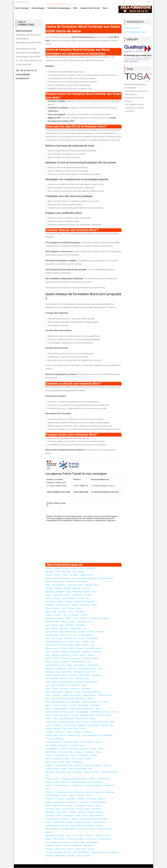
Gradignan (49, 618)
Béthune (78, 682)
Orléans (78, 645)
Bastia (88, 856)
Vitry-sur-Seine (59, 839)
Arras (47, 682)
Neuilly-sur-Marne (101, 819)
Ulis (90, 769)
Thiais (69, 836)
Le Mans (73, 705)
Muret (71, 612)
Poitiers (73, 755)
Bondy (75, 819)
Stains (78, 816)
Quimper (72, 608)
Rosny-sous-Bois (52, 819)
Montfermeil (69, 816)
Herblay (58, 846)
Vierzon (48, 598)
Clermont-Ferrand (58, 685)
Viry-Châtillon (96, 765)
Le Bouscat (74, 615)
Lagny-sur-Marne (87, 715)
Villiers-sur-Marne (52, 829)
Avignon (49, 755)
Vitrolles (68, 588)
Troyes (48, 582)
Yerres (71, 769)
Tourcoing (72, 669)
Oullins (48, 695)
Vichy (58, 572)
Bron (47, 702)
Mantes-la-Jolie (74, 735)
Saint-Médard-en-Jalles (99, 618)
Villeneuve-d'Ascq (79, 662)
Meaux (93, 719)
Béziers (55, 625)
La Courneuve (83, 802)
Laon (82, 568)
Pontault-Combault (67, 722)
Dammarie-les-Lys (67, 719)
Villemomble (58, 806)
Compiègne (97, 675)
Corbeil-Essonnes (52, 769)
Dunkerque (50, 672)
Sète (62, 625)
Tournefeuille (80, 612)
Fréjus (94, 749)
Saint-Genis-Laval (105, 695)
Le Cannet (74, 575)
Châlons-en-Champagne (71, 652)
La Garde (73, 746)
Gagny (70, 822)
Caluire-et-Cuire (89, 695)
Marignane (50, 592)
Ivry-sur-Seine (92, 839)
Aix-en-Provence (59, 585)
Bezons (70, 849)
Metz (56, 659)
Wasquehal (79, 672)
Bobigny (82, 812)
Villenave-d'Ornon (52, 622)
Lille (89, 662)
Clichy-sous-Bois (69, 809)
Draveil (61, 762)
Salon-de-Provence (75, 585)
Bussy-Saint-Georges (100, 722)
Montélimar (85, 605)
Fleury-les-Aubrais (65, 645)
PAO (75, 8)
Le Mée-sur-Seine (69, 725)
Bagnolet (72, 802)
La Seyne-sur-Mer (66, 752)
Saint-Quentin (91, 568)
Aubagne (49, 588)
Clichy (64, 796)
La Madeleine (92, 665)
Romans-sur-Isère (63, 605)
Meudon (66, 782)
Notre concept (22, 8)
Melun (113, 722)
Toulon (101, 749)
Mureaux (57, 729)
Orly (47, 842)
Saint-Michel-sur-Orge (64, 765)
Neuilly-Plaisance (96, 816)
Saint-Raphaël (51, 752)
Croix (100, 669)
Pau (69, 685)
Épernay (56, 652)
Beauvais (55, 679)
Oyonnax (49, 568)
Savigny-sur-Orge (52, 779)
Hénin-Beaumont (82, 679)
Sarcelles (71, 856)
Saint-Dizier (97, 652)
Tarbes (55, 689)
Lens (47, 685)
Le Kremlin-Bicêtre (69, 829)
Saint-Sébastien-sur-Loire (56, 642)
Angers (72, 649)
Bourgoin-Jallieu (52, 635)
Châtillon (92, 779)
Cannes (65, 575)
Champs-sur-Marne (104, 715)
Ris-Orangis (78, 762)
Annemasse (89, 709)
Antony (48, 786)
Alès (54, 612)
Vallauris (49, 575)
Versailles (49, 732)
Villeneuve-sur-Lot (53, 649)
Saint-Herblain (92, 639)
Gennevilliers (71, 799)
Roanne (81, 639)
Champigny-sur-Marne (75, 839)
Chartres (56, 608)
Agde (47, 625)
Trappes (78, 732)
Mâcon (48, 705)
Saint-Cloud (91, 799)
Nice (74, 578)
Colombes (50, 792)
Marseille (89, 585)
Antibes (57, 575)
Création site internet (90, 8)
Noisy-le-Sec (62, 812)
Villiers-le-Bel (60, 856)
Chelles (48, 719)
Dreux (64, 608)
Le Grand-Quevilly (67, 712)
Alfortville (65, 826)
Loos (63, 665)
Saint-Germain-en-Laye (92, 735)
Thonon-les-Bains (60, 709)
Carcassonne (58, 582)
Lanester (91, 655)
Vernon (95, 605)
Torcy (55, 719)
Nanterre (81, 799)
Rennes (55, 629)
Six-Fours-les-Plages (70, 749)
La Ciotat (86, 588)
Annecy (48, 709)
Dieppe (48, 715)
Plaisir (83, 729)
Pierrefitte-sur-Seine (95, 812)
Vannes (82, 655)
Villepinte (73, 812)
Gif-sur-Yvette (81, 769)
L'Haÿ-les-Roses (100, 822)
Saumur (80, 649)
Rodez (78, 582)
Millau (85, 582)
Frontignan (70, 625)
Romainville (96, 809)
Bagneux (49, 802)
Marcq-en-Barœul (61, 675)
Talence (65, 622)
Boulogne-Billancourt (94, 786)
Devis (105, 8)
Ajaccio (80, 856)
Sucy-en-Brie (78, 836)
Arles (96, 585)
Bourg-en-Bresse (61, 568)
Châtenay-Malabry (53, 796)
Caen (94, 592)
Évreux (48, 608)
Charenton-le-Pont (103, 836)
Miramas (76, 588)
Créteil (75, 842)
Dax (75, 635)
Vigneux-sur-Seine (82, 765)
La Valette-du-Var (52, 749)
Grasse (81, 572)
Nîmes (48, 612)
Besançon (49, 605)
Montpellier (80, 625)
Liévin (71, 679)
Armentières (67, 672)
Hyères (82, 746)
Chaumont (87, 652)
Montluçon (50, 572)
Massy (64, 769)
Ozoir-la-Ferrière (83, 722)
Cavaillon (78, 752)
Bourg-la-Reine (60, 802)
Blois (47, 639)
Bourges (57, 598)
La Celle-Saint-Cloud (53, 742)
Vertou (78, 642)
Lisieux (68, 592)
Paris (98, 709)
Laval (47, 655)
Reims (48, 652)
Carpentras (89, 752)
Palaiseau (49, 765)
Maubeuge (61, 669)
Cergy (82, 842)
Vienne (63, 635)
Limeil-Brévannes (52, 826)
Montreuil (69, 806)
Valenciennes (79, 665)
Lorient (75, 655)
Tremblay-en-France (54, 816)
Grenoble (100, 632)
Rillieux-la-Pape (57, 702)
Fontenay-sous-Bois (83, 822)
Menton (48, 578)
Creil (47, 679)
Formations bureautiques (59, 8)
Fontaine (81, 632)
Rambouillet (94, 725)
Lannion (60, 602)
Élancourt (60, 739)
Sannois (68, 852)
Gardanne (60, 592)
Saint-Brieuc (50, 602)
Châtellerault (83, 755)
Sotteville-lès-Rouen (61, 715)
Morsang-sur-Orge (64, 772)
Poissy (76, 729)
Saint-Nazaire (51, 645)
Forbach (49, 659)
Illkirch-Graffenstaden (54, 692)
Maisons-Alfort (105, 839)
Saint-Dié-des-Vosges (61, 759)
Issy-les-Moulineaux (79, 782)
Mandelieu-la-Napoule (87, 578)
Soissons (74, 568)
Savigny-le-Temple (53, 725)
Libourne (84, 615)
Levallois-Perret (78, 786)
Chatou (69, 732)
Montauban (63, 746)
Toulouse (58, 615)
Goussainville (76, 846)
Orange (98, 752)
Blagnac (49, 615)
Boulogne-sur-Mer (66, 682)
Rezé (93, 642)
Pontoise (49, 846)
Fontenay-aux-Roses (64, 792)
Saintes (67, 595)
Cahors (86, 645)
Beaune (81, 598)
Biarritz (84, 685)
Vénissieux (57, 695)
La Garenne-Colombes (55, 799)
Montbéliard (90, 602)
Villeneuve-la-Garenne (83, 792)
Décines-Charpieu (72, 702)
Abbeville (90, 742)
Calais (54, 682)
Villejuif (48, 839)
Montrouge (110, 792)
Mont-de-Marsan (85, 635)
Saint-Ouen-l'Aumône (81, 852)
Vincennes (89, 836)
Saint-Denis (50, 809)
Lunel (47, 629)
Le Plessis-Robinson (61, 786)
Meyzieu (91, 699)
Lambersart (90, 672)
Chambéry (95, 705)
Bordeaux (59, 618)
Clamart (57, 782)
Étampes (107, 765)
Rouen (115, 712)
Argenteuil (49, 856)
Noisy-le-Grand (83, 809)
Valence (75, 605)
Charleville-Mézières (105, 578)
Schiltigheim (86, 689)
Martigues (59, 588)
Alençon (63, 679)
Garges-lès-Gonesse (100, 852)
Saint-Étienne (57, 639)
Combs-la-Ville (51, 722)
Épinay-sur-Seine (86, 819)
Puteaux (49, 782)
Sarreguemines (76, 659)
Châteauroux (75, 629)
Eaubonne (114, 852)
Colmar (78, 692)
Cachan (48, 832)
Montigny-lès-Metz (91, 659)
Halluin (70, 665)
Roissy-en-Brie (82, 719)
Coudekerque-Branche (87, 669)
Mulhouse (97, 692)
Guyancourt (60, 732)
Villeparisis (83, 725)
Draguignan (85, 749)
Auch (65, 615)
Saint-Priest (56, 699)
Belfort (89, 759)
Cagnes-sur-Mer (87, 575)
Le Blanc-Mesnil (59, 822)
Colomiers (62, 612)
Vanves (72, 796)
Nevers (48, 662)
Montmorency (92, 842)
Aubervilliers (50, 812)
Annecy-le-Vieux (76, 709)
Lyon (47, 699)
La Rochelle (77, 595)
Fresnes (99, 826)
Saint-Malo (64, 629)
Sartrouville (67, 729)
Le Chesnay (88, 732)
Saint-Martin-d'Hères (68, 632)
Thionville (64, 659)
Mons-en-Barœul (52, 665)
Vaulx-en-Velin (68, 699)
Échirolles (91, 632)
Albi (47, 746)
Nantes (86, 642)
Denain (73, 675)
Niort (83, 742)
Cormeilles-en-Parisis (54, 852)
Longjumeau (66, 779)
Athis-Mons (50, 772)
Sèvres (89, 796)
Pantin (85, 816)
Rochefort (88, 595)
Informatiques (38, 8)
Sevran (48, 806)
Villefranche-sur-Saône (72, 695)
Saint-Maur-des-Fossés (55, 836)
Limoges (94, 755)
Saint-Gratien (81, 849)
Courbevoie (99, 792)
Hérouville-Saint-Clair (81, 592)
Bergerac (79, 602)
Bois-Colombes (104, 779)
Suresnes (81, 796)
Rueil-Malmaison (96, 782)
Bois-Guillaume (82, 712)
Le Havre (75, 715)
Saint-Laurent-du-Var (62, 578)
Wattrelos (66, 662)
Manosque (67, 572)
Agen (93, 645)
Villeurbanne (81, 699)
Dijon (88, 598)
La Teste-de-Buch (80, 618)
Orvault (71, 642)
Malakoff (102, 799)
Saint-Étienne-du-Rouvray (100, 712)
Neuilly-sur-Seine (80, 779)
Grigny (68, 762)
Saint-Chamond (70, 639)
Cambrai (49, 675)
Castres (53, 746)
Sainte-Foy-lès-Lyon (90, 702)
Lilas (58, 809)
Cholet (64, 649)
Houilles (48, 729)
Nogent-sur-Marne (105, 829)
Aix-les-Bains (83, 705)
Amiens (99, 742)
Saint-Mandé (88, 826)
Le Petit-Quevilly (52, 712)
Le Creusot (104, 702)
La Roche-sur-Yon (61, 755)
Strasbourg (75, 689)
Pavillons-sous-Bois (99, 802)
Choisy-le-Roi (76, 826)
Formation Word (132, 28)
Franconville (88, 846)
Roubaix (56, 662)
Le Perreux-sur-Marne (87, 829)
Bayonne (76, 685)
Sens (74, 759)
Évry (55, 762)
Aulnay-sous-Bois (94, 806)
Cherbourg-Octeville (93, 649)
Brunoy (48, 762)
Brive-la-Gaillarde (69, 598)
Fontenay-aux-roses (136, 32)
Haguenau (69, 692)
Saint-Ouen (66, 819)
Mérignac (82, 622)
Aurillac (48, 595)
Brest (79, 608)
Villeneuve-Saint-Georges (61, 842)
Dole (70, 635)
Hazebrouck (50, 669)
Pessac (73, 622)
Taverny (91, 849)
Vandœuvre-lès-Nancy (61, 655)
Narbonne (70, 582)
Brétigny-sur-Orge (91, 772)
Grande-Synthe (84, 675)
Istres (48, 585)
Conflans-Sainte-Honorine (56, 735)
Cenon (90, 622)
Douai (58, 672)
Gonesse (49, 849)
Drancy (48, 822)
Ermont (66, 846)
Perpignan (64, 689)
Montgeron (78, 772)
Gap (75, 572)
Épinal (48, 759)
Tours (85, 629)
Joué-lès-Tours (51, 632)
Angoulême (58, 595)
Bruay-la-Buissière (91, 682)
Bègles (68, 618)
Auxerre (81, 759)
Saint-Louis (87, 692)
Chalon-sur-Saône (60, 705)
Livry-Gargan (80, 806)
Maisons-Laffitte (107, 725)
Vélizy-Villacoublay (71, 742)
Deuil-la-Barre (60, 849)
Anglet (48, 689)
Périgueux (69, 602)
